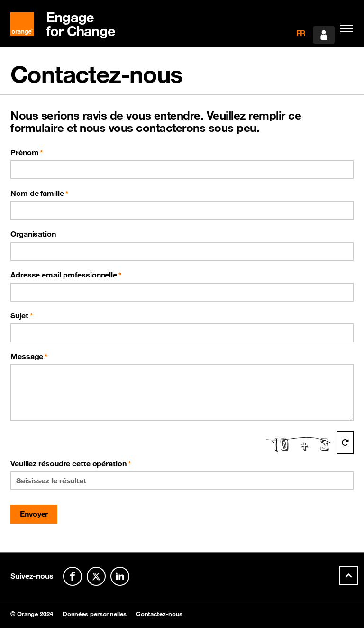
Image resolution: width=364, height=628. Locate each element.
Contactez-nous (159, 614)
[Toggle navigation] (344, 28)
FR (301, 33)
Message (27, 356)
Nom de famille (37, 193)
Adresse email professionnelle (64, 275)
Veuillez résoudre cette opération (71, 463)
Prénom (24, 152)
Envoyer (34, 514)
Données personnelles (95, 614)
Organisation (33, 234)
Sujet (19, 315)
